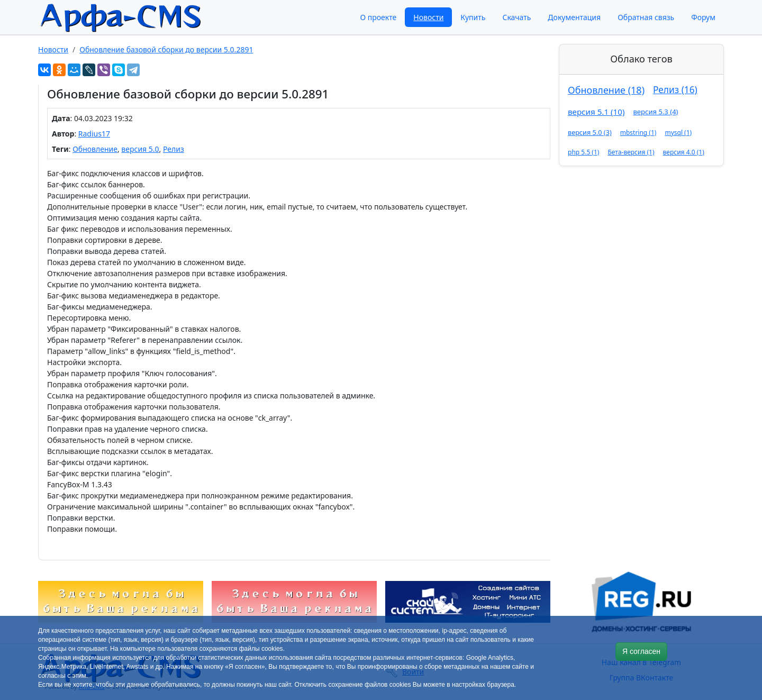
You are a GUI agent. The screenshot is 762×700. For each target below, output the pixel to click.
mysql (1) (678, 133)
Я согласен (641, 651)
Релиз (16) (675, 90)
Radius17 (94, 134)
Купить (473, 17)
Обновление (95, 149)
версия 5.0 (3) (590, 132)
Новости (428, 17)
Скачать (516, 17)
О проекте (378, 17)
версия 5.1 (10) (596, 112)
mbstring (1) (638, 133)
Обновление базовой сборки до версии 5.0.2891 (166, 49)
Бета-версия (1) (631, 152)
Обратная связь (646, 17)
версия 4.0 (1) (684, 152)
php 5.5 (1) (583, 152)
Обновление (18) (606, 90)
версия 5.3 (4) (655, 112)
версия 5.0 (140, 149)
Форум (703, 17)
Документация (574, 17)
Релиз (174, 149)
